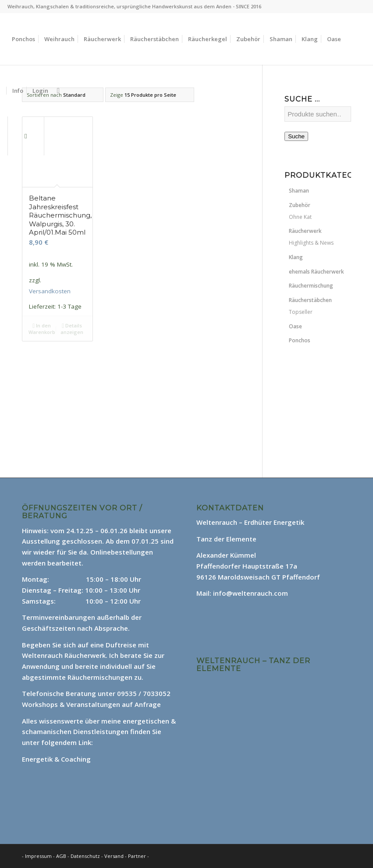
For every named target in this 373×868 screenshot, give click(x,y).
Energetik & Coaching (56, 759)
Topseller (301, 312)
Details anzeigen (72, 328)
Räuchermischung (311, 286)
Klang (296, 257)
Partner (137, 856)
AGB (62, 856)
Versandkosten (50, 291)
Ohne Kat (300, 217)
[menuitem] (23, 39)
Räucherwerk (305, 231)
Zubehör (300, 205)
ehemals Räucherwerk (316, 272)
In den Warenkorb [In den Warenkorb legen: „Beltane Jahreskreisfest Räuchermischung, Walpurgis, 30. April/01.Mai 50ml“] (42, 328)
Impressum (38, 856)
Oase (295, 326)
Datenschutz (86, 856)
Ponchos (300, 340)
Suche (296, 136)
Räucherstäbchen (310, 300)
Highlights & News (311, 243)
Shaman (299, 191)
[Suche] (58, 91)
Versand (115, 856)
